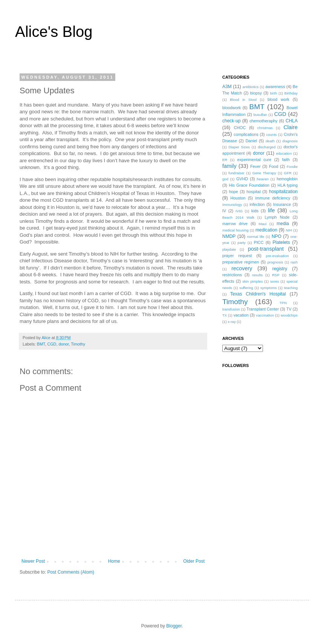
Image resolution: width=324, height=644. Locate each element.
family (229, 166)
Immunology (232, 205)
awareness (275, 87)
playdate (229, 249)
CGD (52, 344)
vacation (241, 315)
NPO (277, 236)
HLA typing (288, 185)
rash (294, 262)
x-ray (232, 322)
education (284, 153)
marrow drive (235, 224)
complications (246, 134)
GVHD (242, 179)
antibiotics (251, 87)
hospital (253, 192)
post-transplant (266, 249)
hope (234, 192)
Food (274, 166)
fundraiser (236, 173)
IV (224, 211)
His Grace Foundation (249, 185)
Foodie (292, 167)
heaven (263, 179)
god (225, 179)
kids (255, 211)
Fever (255, 166)
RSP (276, 275)
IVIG (239, 211)
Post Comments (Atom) (71, 572)
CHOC (240, 128)
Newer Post (33, 561)
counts (271, 135)
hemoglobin (287, 179)
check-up (232, 121)
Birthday (291, 93)
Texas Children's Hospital (258, 294)
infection (257, 204)
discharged (267, 147)
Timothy (78, 344)
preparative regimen (241, 262)
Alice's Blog (54, 32)
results (257, 275)
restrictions (232, 275)
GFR (287, 173)
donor (63, 344)
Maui (263, 224)
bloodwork (232, 108)
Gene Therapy (264, 173)
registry (280, 269)
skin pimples (252, 281)
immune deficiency (273, 198)
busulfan (260, 115)
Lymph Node (277, 217)
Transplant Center (263, 309)
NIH (289, 230)
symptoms (269, 288)
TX (225, 315)
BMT (41, 344)
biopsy (256, 93)
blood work (278, 99)
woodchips (289, 315)
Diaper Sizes (239, 147)
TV (289, 309)
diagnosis (290, 141)
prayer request (237, 256)
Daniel (251, 141)
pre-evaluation (277, 256)
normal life (256, 237)
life (271, 210)
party (242, 243)
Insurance (282, 204)
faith (286, 160)
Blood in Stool (243, 100)
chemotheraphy (263, 121)
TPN (283, 303)
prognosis (275, 262)
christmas (265, 128)
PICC (259, 242)
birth (274, 93)
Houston (238, 198)
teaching (291, 288)
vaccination (265, 315)
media (283, 224)
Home (114, 561)
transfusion (231, 309)
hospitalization (283, 192)
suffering (246, 288)
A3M (227, 87)
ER (225, 160)
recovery (242, 268)
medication (266, 230)
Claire (290, 127)
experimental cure (254, 160)
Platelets (281, 242)
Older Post (194, 561)
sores (274, 281)
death (270, 141)
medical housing (235, 230)
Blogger (174, 626)
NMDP (229, 236)
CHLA (292, 121)
